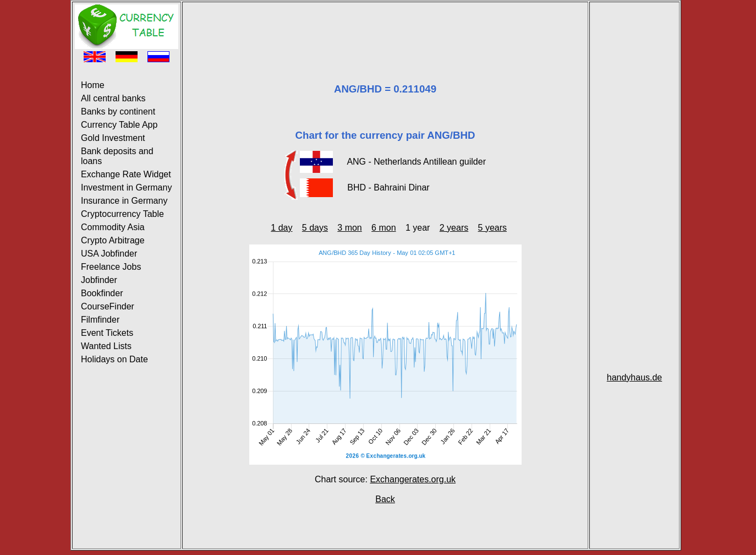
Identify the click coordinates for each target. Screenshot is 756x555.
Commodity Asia (113, 227)
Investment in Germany (126, 187)
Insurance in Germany (124, 201)
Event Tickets (107, 333)
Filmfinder (100, 320)
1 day (281, 228)
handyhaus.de (635, 377)
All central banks (113, 98)
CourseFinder (108, 306)
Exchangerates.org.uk (413, 479)
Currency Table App (119, 125)
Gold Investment (113, 138)
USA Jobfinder (109, 254)
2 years (454, 228)
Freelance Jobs (111, 267)
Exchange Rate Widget (126, 174)
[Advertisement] (385, 29)
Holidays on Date (114, 359)
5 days (315, 228)
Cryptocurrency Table (122, 214)
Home (93, 85)
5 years (492, 228)
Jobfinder (99, 280)
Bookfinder (102, 293)
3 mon (349, 228)
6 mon (384, 228)
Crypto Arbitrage (113, 240)
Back (385, 499)
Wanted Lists (106, 346)
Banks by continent (118, 111)
